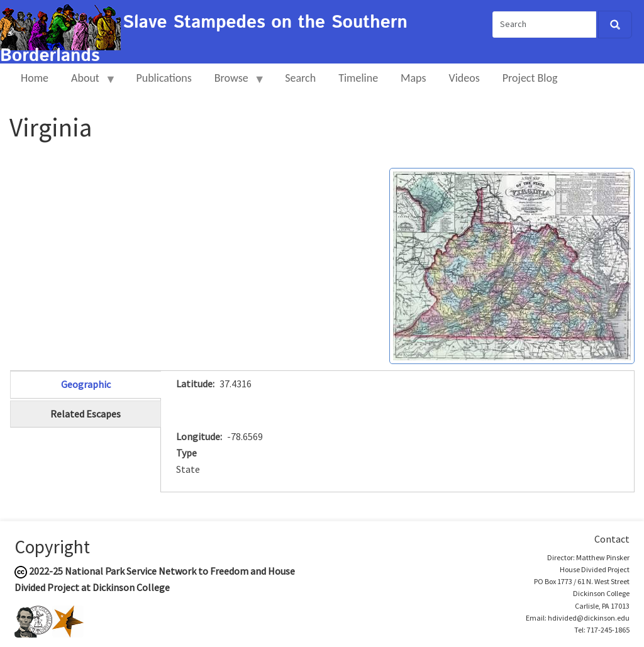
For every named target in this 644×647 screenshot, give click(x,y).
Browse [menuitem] (234, 83)
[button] (512, 265)
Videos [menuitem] (464, 78)
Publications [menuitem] (164, 78)
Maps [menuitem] (413, 78)
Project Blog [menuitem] (530, 78)
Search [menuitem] (300, 78)
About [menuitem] (88, 83)
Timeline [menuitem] (358, 78)
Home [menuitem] (35, 78)
